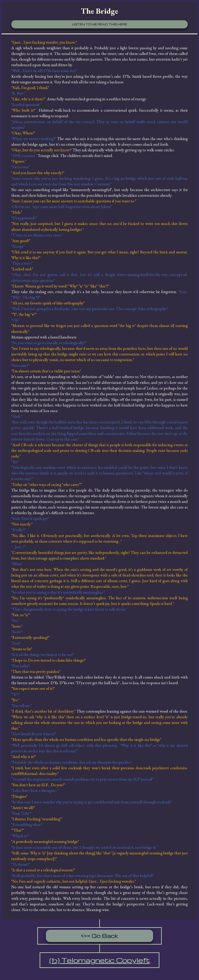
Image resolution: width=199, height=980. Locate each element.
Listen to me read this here (99, 24)
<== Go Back (99, 936)
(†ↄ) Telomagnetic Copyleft (99, 960)
